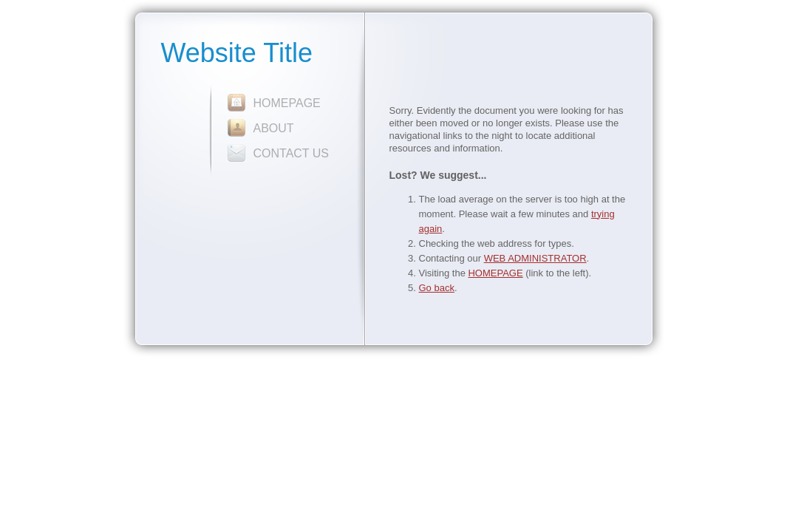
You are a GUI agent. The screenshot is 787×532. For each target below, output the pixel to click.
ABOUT (274, 128)
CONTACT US (292, 153)
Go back (437, 288)
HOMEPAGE (287, 103)
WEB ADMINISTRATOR (535, 258)
